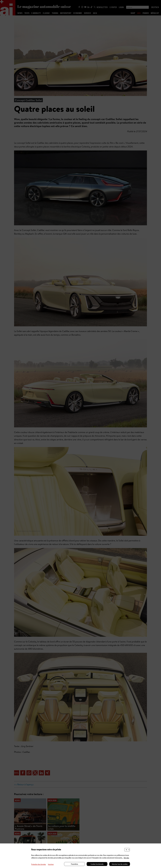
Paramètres (74, 864)
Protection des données (39, 864)
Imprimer (51, 864)
